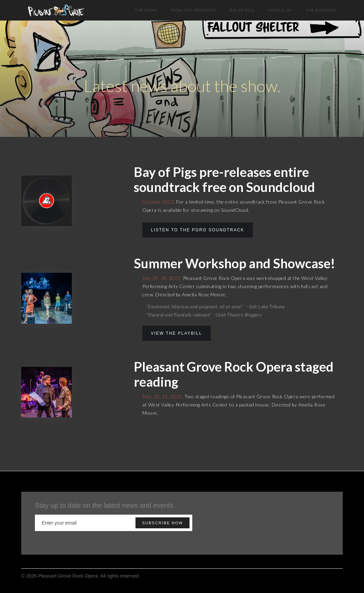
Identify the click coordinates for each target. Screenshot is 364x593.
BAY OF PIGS (242, 10)
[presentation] (301, 523)
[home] (56, 9)
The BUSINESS (321, 10)
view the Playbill (177, 333)
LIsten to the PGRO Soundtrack (198, 230)
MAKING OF (280, 10)
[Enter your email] (114, 523)
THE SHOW (146, 10)
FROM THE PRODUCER (193, 10)
